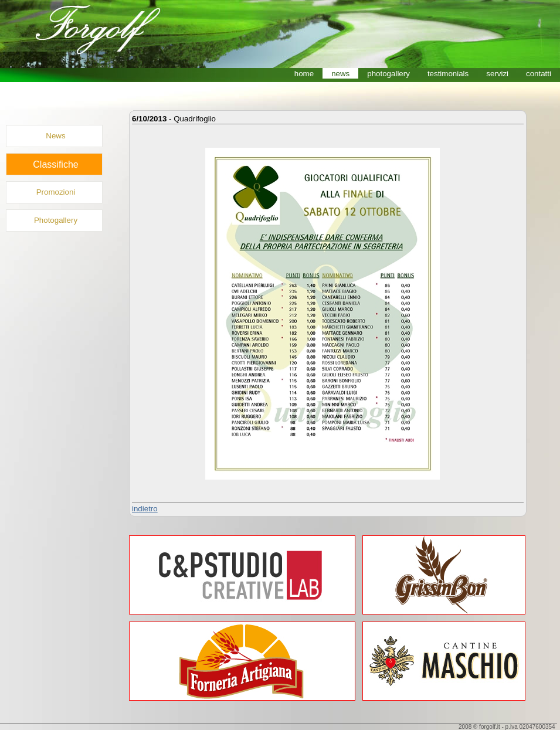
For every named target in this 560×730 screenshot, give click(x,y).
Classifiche (55, 164)
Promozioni (56, 192)
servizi (497, 74)
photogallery (388, 74)
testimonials (448, 74)
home (304, 74)
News (55, 136)
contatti (539, 74)
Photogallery (56, 220)
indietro (145, 509)
